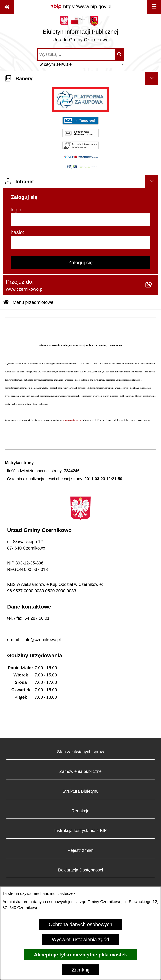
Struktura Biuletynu (80, 791)
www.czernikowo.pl (72, 420)
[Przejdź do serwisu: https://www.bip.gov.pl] (81, 7)
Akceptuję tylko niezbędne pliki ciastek (80, 955)
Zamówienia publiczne (81, 771)
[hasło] (80, 242)
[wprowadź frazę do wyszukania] (76, 54)
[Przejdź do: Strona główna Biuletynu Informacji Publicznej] (6, 302)
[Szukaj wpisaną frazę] (119, 54)
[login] (80, 220)
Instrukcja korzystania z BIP (80, 831)
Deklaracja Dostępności (80, 870)
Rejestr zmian (80, 850)
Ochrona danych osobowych (80, 924)
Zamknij (80, 970)
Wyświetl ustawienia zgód (80, 939)
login (16, 210)
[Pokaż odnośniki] (7, 7)
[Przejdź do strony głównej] (80, 31)
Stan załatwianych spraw (80, 752)
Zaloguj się (81, 262)
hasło (17, 232)
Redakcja (80, 811)
